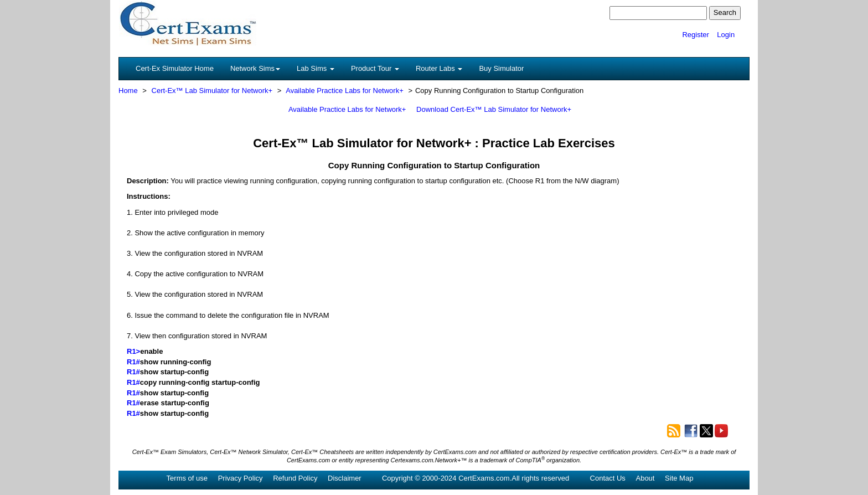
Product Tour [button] (375, 68)
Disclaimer (345, 478)
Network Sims (255, 68)
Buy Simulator (501, 68)
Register (695, 35)
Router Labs (439, 68)
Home (128, 91)
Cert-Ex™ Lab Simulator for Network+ (212, 91)
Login (726, 35)
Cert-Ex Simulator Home (175, 68)
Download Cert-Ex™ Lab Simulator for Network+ (494, 109)
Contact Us (608, 478)
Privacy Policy (241, 478)
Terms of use (187, 478)
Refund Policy (295, 478)
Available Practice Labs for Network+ (345, 91)
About (645, 478)
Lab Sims (316, 68)
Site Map (679, 478)
